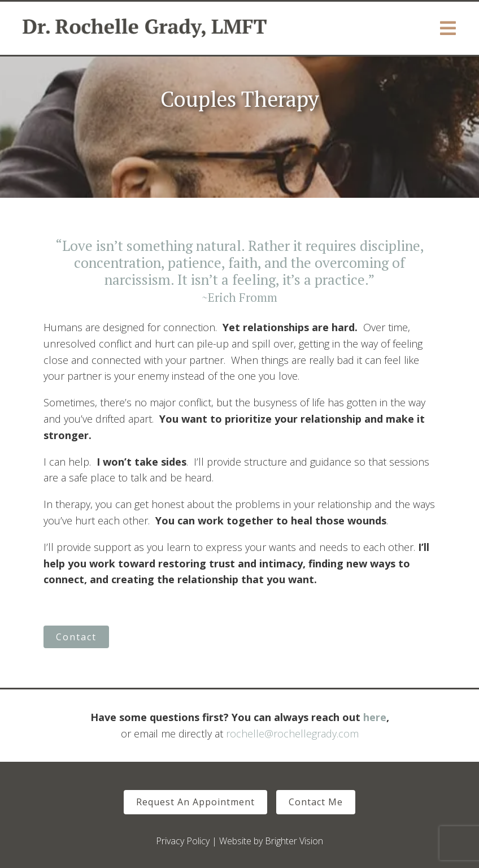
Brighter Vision (294, 841)
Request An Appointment (195, 802)
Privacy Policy (183, 841)
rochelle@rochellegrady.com (292, 734)
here (375, 717)
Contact (76, 637)
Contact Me (316, 802)
